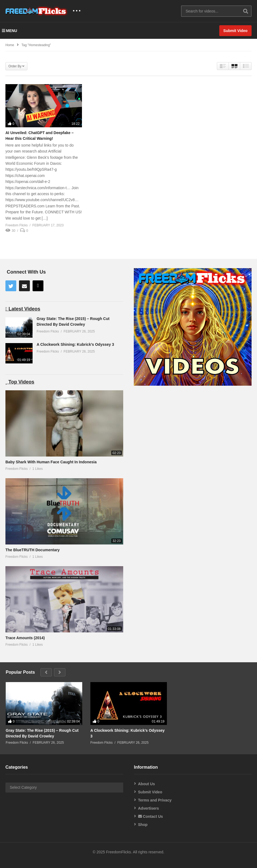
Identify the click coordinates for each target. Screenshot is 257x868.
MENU (9, 31)
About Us (147, 784)
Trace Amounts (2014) (25, 638)
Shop (143, 825)
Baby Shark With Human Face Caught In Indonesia (51, 462)
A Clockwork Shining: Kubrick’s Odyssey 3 (75, 344)
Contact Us (151, 816)
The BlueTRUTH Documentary (33, 550)
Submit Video (150, 792)
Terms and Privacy (155, 800)
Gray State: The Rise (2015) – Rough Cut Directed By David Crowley (42, 733)
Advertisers (149, 808)
